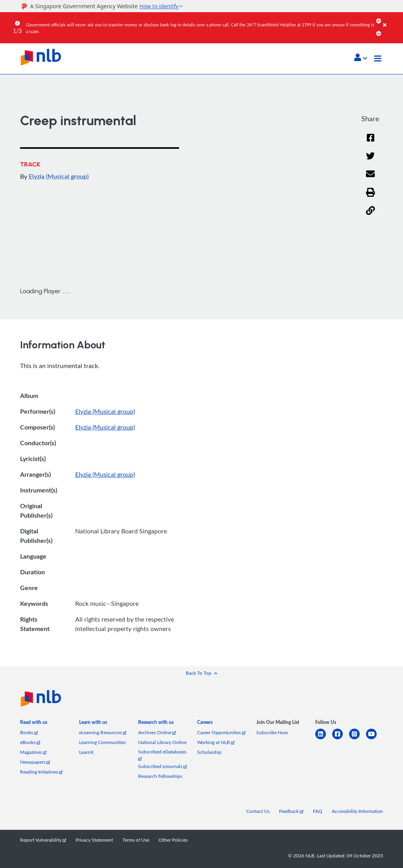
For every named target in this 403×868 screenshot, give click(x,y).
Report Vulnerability (43, 840)
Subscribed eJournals (163, 766)
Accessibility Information (357, 811)
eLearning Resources (103, 732)
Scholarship (209, 752)
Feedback (291, 811)
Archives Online (157, 732)
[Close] (392, 19)
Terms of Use (136, 840)
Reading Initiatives (41, 772)
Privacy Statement (94, 840)
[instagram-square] (358, 739)
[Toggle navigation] (378, 59)
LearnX (86, 752)
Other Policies (173, 840)
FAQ (318, 811)
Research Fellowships (160, 776)
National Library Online (162, 742)
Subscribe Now (272, 732)
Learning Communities (102, 742)
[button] (361, 58)
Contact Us (258, 811)
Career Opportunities (221, 732)
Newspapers (35, 762)
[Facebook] (370, 143)
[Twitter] (371, 161)
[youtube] (374, 739)
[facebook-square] (341, 739)
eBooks (30, 742)
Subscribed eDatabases (162, 755)
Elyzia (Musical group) (59, 176)
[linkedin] (324, 739)
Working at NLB (216, 742)
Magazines (33, 752)
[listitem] (34, 724)
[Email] (371, 179)
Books (29, 732)
